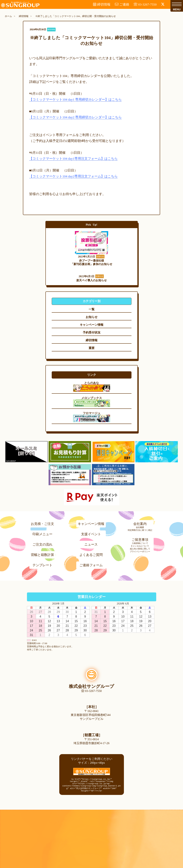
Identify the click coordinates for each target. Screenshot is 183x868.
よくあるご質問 (91, 554)
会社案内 (140, 522)
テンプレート (42, 564)
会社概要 (140, 526)
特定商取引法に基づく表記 (140, 529)
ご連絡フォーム (91, 564)
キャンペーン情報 (91, 522)
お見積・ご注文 (42, 522)
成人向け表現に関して (140, 547)
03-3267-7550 (91, 690)
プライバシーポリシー (140, 550)
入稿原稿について (140, 542)
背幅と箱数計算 (42, 554)
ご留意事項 (140, 538)
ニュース (91, 543)
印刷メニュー (42, 533)
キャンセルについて (140, 545)
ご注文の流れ (42, 543)
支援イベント (91, 533)
